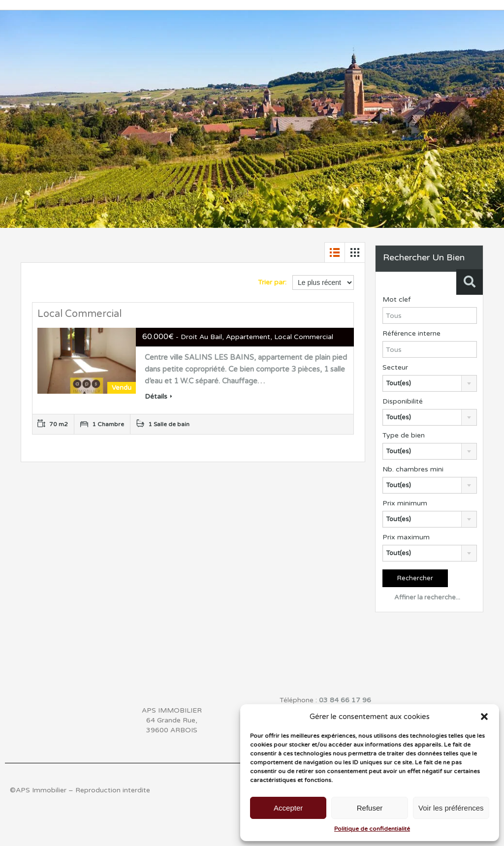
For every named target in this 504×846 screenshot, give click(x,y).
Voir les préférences (451, 808)
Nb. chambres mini (413, 469)
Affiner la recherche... (421, 597)
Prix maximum (406, 537)
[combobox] (430, 383)
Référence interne (411, 333)
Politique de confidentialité (372, 829)
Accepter (288, 808)
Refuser (370, 808)
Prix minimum (405, 503)
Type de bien (404, 435)
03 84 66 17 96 (345, 700)
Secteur (395, 367)
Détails (158, 396)
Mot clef (396, 299)
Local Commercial (79, 314)
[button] (484, 717)
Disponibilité (403, 401)
